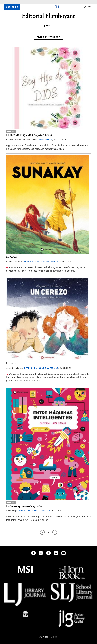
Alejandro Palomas (14, 368)
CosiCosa (10, 511)
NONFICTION (45, 140)
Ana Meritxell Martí (14, 262)
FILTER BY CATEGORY (49, 37)
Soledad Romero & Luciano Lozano (22, 140)
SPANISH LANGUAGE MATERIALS (41, 262)
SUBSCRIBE (12, 7)
